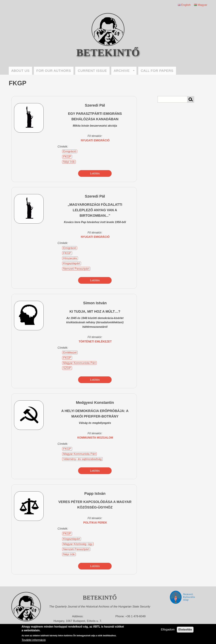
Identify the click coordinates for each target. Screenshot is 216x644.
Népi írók (69, 162)
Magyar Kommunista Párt (79, 363)
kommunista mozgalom (95, 438)
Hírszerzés (70, 258)
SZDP (67, 368)
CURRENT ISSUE (92, 71)
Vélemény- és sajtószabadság (82, 459)
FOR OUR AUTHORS (54, 71)
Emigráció (70, 151)
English (184, 5)
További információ (34, 640)
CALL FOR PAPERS (157, 71)
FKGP (67, 157)
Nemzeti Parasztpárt (76, 269)
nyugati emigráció (95, 140)
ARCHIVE (124, 71)
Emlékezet (70, 352)
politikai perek (95, 523)
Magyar (201, 5)
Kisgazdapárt (72, 263)
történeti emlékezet (95, 342)
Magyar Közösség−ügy (78, 544)
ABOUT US (20, 71)
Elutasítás (185, 630)
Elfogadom (168, 630)
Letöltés (95, 173)
